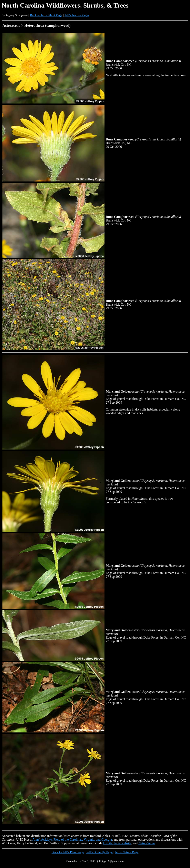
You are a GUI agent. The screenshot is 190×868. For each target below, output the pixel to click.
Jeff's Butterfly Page (99, 852)
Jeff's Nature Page (127, 852)
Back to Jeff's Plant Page (46, 15)
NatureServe (147, 843)
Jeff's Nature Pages (77, 15)
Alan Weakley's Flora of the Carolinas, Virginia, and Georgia (72, 840)
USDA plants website (117, 843)
